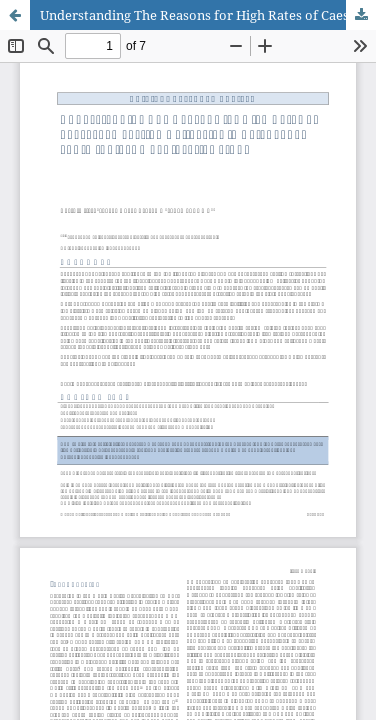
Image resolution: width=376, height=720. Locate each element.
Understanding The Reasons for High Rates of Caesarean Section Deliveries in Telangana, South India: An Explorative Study (208, 15)
